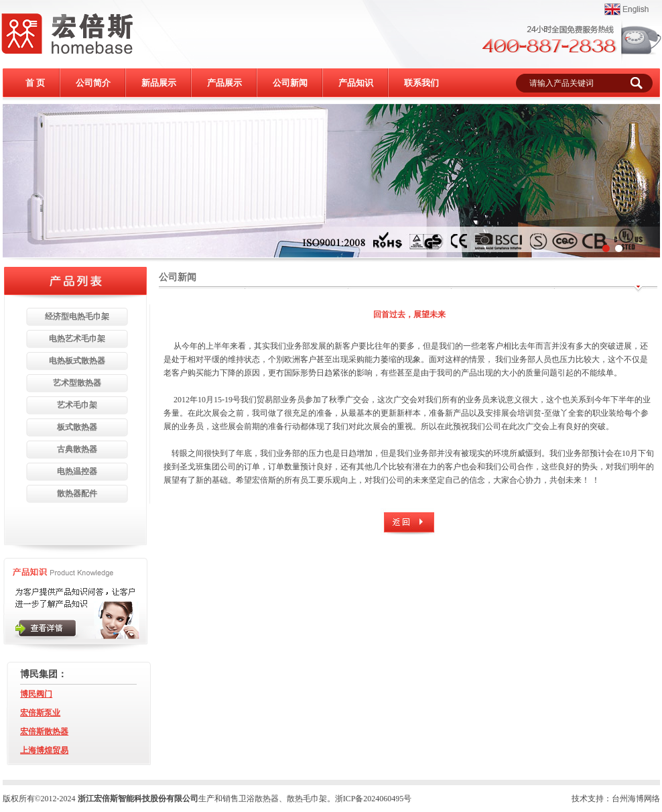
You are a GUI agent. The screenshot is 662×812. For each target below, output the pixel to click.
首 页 (35, 83)
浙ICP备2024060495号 (374, 799)
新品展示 (159, 83)
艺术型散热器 (77, 383)
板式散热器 (77, 427)
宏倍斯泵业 (40, 713)
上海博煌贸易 (44, 750)
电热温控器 (77, 471)
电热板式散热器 (77, 361)
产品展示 (224, 83)
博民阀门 (36, 694)
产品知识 (356, 83)
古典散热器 (77, 449)
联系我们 (421, 83)
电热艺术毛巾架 (77, 339)
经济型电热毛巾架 (77, 316)
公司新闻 (290, 83)
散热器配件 (77, 494)
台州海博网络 (636, 799)
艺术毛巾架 (77, 405)
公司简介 (93, 83)
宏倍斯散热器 (44, 732)
